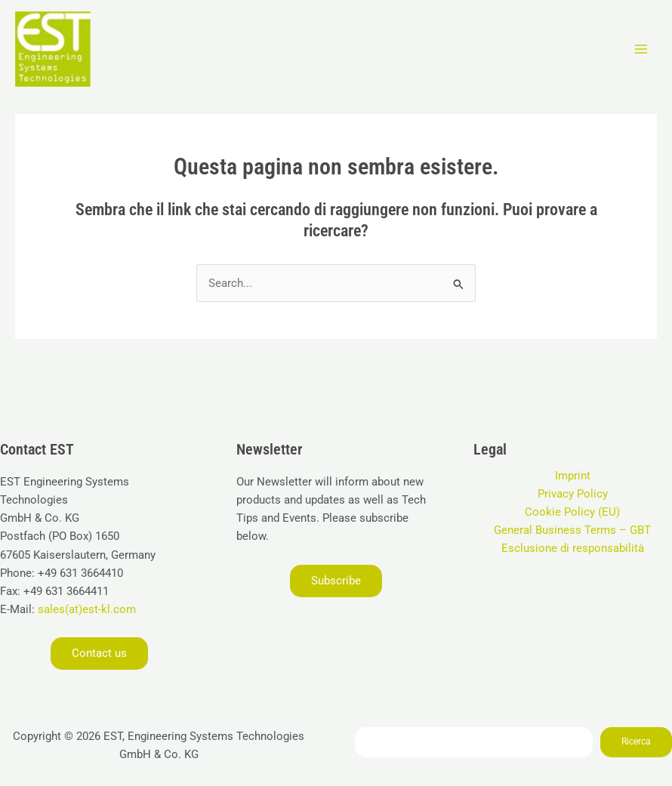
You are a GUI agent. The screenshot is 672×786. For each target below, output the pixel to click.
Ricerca (636, 741)
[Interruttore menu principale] (641, 49)
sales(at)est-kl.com (85, 609)
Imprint (573, 476)
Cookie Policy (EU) (572, 512)
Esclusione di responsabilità (573, 548)
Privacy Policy (573, 494)
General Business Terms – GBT (572, 530)
